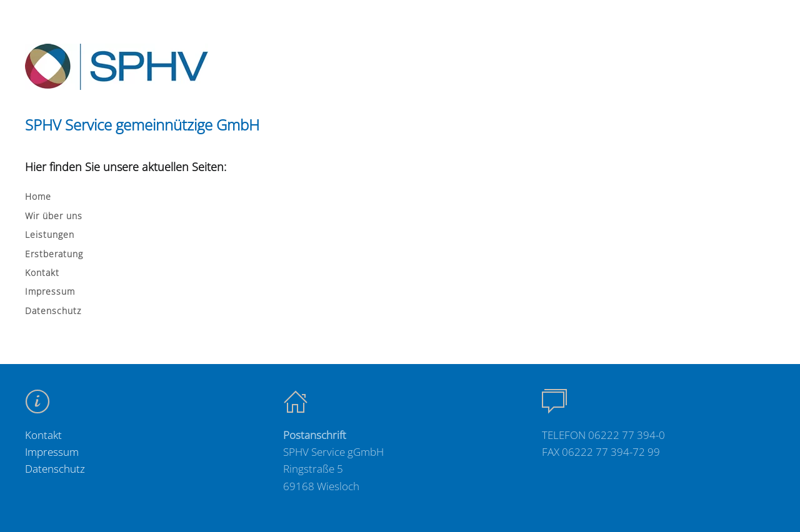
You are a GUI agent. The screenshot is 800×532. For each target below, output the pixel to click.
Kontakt (42, 273)
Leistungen (50, 234)
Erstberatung (54, 254)
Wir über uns (54, 216)
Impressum (50, 291)
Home (38, 196)
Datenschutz (53, 311)
